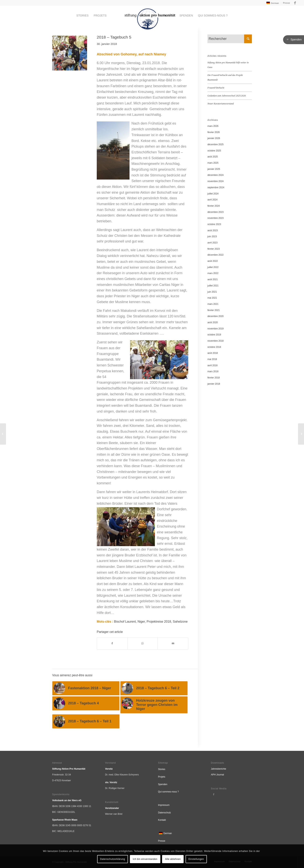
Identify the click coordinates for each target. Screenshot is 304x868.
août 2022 (213, 261)
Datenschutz (165, 813)
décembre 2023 (215, 212)
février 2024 (214, 206)
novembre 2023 (215, 218)
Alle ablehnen (173, 859)
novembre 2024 (215, 181)
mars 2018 (213, 371)
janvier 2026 (214, 138)
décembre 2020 (215, 316)
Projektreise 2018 (159, 621)
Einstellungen (196, 859)
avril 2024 (212, 200)
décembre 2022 (215, 255)
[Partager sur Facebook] (112, 644)
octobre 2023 (214, 224)
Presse (287, 3)
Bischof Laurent (125, 621)
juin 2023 (212, 236)
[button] (294, 40)
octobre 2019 (214, 335)
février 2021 (214, 310)
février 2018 (214, 378)
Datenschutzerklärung (113, 859)
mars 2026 (213, 126)
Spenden (163, 784)
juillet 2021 (213, 286)
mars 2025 (213, 163)
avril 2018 (212, 365)
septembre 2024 (216, 187)
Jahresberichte (219, 769)
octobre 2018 (214, 347)
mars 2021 (213, 304)
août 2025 (213, 157)
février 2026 (214, 132)
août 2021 (213, 279)
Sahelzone (180, 621)
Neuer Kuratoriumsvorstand (221, 104)
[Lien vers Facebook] (295, 3)
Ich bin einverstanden (145, 859)
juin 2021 (212, 292)
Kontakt (162, 820)
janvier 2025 (214, 169)
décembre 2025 (215, 144)
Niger (141, 621)
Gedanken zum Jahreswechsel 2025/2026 (227, 96)
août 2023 (213, 230)
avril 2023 (212, 243)
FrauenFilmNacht (216, 88)
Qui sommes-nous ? (168, 792)
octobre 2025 (214, 151)
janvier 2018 (214, 384)
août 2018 (213, 353)
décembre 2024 (215, 175)
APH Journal (217, 775)
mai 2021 (212, 298)
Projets (162, 777)
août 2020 (213, 322)
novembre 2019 (215, 329)
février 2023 (214, 249)
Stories (162, 769)
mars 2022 (213, 273)
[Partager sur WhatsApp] (143, 644)
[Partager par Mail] (173, 644)
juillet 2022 (213, 267)
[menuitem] (272, 3)
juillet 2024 (213, 194)
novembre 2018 (215, 341)
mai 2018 (212, 359)
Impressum (164, 805)
